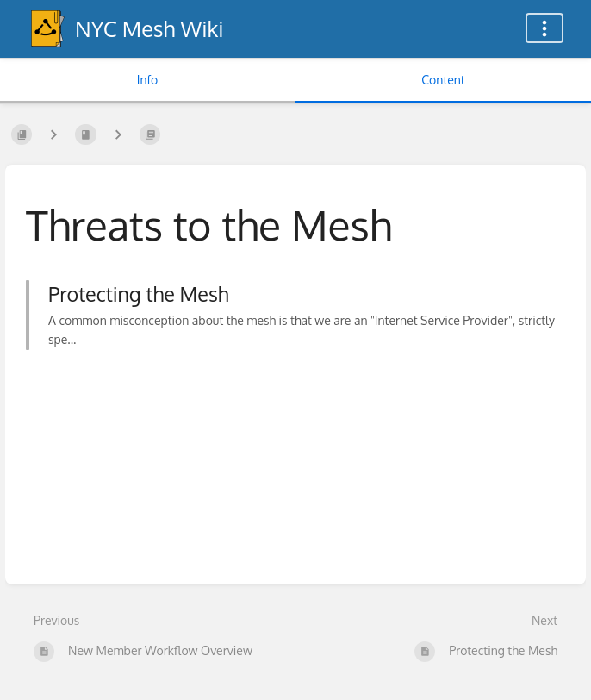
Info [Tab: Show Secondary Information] (148, 80)
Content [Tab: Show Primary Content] (443, 80)
